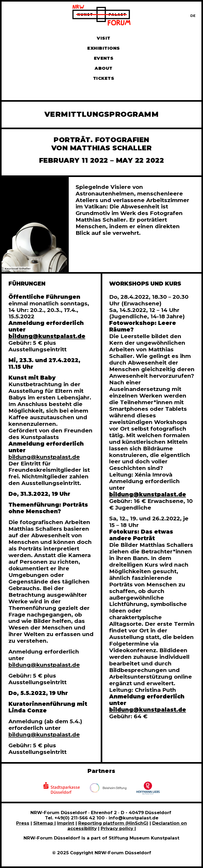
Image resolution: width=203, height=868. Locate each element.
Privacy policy (118, 828)
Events (104, 58)
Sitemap (44, 823)
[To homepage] (101, 16)
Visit (103, 38)
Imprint (66, 823)
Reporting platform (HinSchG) (113, 823)
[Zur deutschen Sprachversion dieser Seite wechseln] (193, 16)
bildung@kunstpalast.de (44, 457)
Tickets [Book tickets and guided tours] (104, 78)
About (103, 68)
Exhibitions (103, 48)
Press (23, 823)
